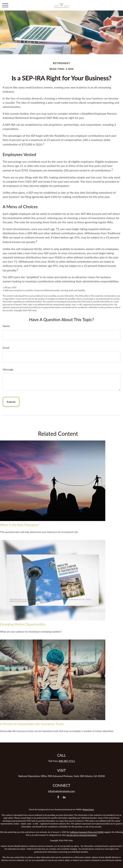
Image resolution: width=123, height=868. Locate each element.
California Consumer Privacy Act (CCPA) (87, 832)
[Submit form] (11, 402)
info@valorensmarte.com (62, 791)
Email (6, 348)
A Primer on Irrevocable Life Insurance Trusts (32, 724)
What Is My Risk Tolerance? (20, 525)
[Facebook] (58, 797)
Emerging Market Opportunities (23, 624)
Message (8, 369)
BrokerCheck (88, 809)
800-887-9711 (67, 761)
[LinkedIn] (64, 797)
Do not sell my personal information (82, 835)
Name (6, 326)
